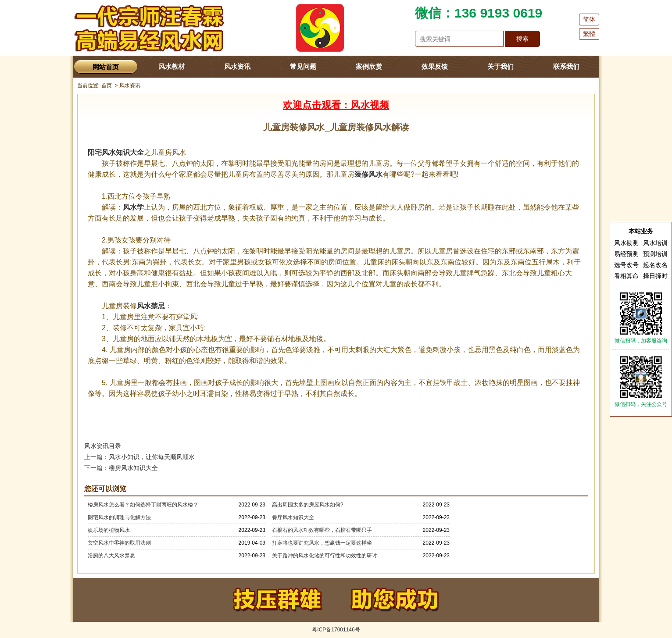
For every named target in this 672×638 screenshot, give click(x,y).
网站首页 (106, 67)
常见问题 (303, 66)
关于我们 (500, 66)
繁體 (589, 34)
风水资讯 (237, 66)
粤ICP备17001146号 (336, 630)
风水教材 (172, 66)
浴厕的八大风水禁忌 (111, 556)
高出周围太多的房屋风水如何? (308, 505)
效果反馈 (435, 66)
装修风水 (368, 174)
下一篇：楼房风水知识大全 (121, 468)
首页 (107, 86)
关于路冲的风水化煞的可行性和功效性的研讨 (325, 556)
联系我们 (566, 66)
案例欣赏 (369, 66)
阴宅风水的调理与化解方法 (119, 517)
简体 (589, 19)
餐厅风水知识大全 (293, 517)
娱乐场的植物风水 (109, 530)
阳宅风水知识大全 (116, 152)
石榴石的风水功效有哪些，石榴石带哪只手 (322, 530)
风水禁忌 (151, 306)
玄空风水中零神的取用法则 (119, 543)
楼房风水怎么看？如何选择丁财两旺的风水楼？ (143, 505)
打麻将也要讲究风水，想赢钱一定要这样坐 (322, 543)
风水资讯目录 (103, 446)
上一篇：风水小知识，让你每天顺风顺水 (139, 457)
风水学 (133, 207)
